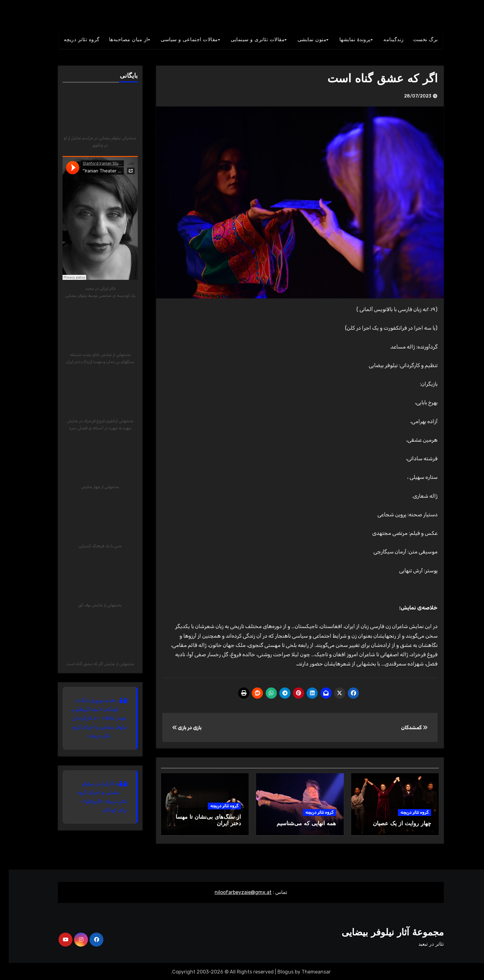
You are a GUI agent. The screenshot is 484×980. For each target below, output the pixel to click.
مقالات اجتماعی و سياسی (181, 40)
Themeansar (307, 971)
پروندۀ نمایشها (346, 40)
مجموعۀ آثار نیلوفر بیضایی (384, 932)
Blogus (277, 971)
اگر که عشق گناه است (372, 79)
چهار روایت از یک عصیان (393, 824)
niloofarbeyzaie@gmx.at (234, 891)
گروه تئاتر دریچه (406, 812)
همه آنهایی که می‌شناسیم (298, 824)
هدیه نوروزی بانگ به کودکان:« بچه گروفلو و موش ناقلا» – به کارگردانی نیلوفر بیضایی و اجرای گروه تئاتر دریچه (91, 718)
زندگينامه (385, 40)
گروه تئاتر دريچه (73, 40)
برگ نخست (417, 40)
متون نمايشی (303, 40)
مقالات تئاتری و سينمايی (249, 40)
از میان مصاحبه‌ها (120, 40)
